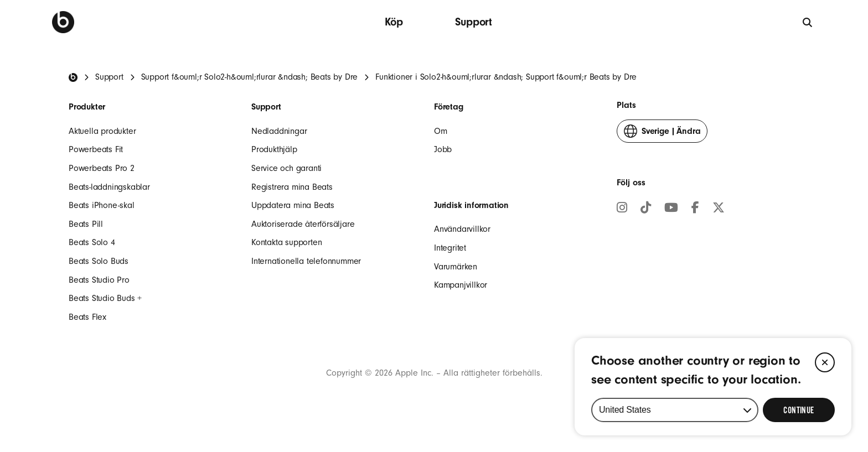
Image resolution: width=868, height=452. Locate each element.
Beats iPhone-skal (102, 205)
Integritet (450, 248)
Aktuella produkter (102, 131)
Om (441, 131)
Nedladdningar (279, 131)
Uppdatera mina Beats (293, 205)
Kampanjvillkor (461, 285)
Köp (394, 22)
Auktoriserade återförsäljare (303, 224)
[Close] (825, 362)
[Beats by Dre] (63, 22)
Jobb (443, 149)
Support (474, 22)
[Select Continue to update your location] (799, 410)
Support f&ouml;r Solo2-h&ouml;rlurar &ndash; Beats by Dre (250, 77)
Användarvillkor (462, 229)
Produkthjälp (274, 149)
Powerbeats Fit (96, 149)
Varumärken (456, 267)
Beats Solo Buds (99, 261)
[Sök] (808, 22)
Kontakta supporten (286, 242)
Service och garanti (286, 168)
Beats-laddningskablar (109, 187)
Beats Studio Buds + (105, 298)
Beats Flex (87, 317)
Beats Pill (86, 224)
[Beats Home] (73, 77)
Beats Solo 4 (92, 242)
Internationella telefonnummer (306, 261)
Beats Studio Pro (99, 280)
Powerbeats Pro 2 (102, 168)
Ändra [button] (662, 134)
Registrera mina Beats (292, 187)
